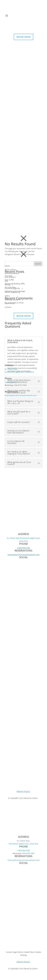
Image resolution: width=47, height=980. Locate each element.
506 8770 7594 (28, 853)
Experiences (10, 303)
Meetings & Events (13, 300)
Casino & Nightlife (12, 288)
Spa (6, 281)
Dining (8, 285)
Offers (7, 296)
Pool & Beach (10, 277)
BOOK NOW (23, 37)
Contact (8, 307)
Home (7, 266)
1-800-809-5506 (11, 382)
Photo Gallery (10, 270)
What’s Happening (12, 292)
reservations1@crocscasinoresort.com (21, 395)
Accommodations (12, 273)
